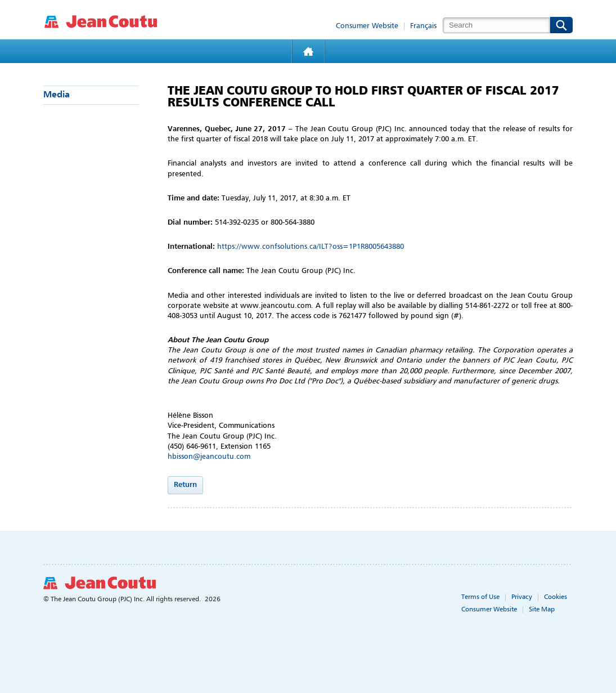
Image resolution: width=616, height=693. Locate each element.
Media (57, 95)
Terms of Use (480, 597)
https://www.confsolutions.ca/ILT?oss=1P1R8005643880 (311, 247)
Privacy (522, 597)
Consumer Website (367, 26)
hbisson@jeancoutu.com (209, 457)
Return (185, 485)
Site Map (542, 610)
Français (423, 26)
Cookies (556, 597)
